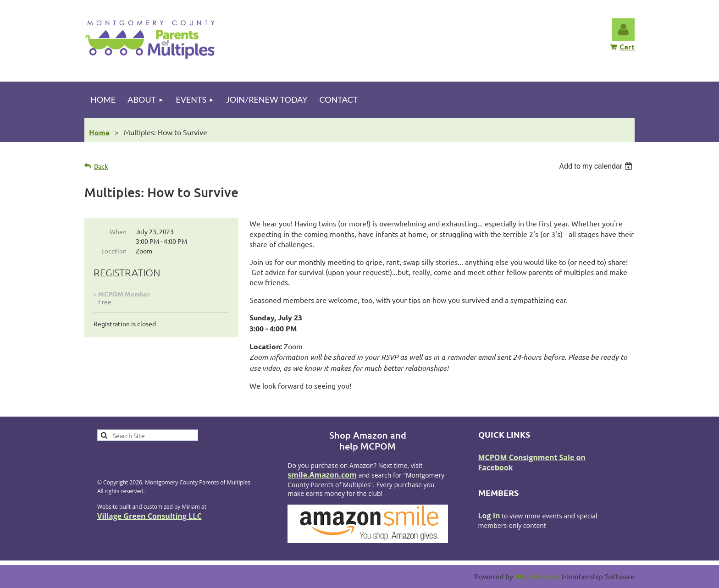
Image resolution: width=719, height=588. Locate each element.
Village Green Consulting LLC (149, 516)
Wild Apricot (537, 576)
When (118, 231)
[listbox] (597, 166)
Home (99, 132)
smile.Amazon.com (322, 475)
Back (101, 166)
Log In (489, 516)
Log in (623, 30)
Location (114, 251)
